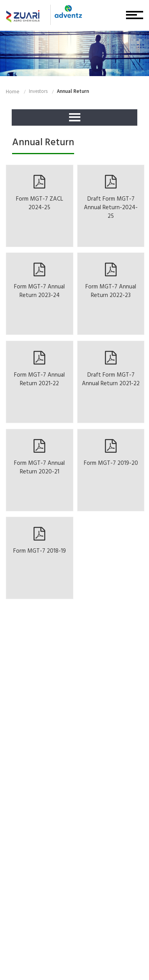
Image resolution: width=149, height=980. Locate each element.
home (13, 91)
